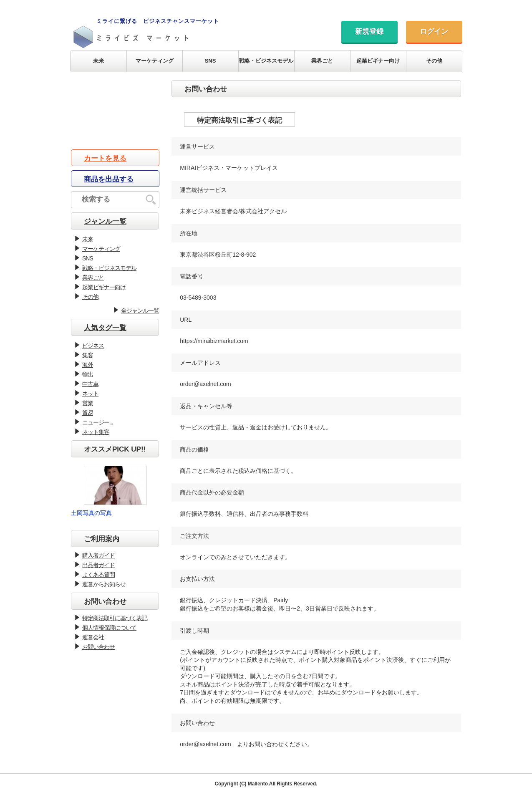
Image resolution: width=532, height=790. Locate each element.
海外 (88, 365)
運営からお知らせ (104, 584)
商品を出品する (109, 179)
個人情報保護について (109, 628)
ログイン (434, 32)
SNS (211, 61)
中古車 (90, 384)
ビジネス (93, 346)
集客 (88, 355)
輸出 (88, 374)
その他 (434, 61)
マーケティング (155, 61)
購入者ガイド (98, 555)
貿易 (88, 413)
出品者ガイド (98, 565)
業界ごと (322, 61)
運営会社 (93, 637)
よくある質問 (98, 575)
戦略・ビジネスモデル (266, 61)
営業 (88, 403)
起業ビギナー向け (378, 61)
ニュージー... (98, 422)
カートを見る (105, 158)
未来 (98, 61)
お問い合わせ (98, 647)
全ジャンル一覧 (140, 310)
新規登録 (369, 32)
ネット (90, 394)
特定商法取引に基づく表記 (115, 618)
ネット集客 (96, 432)
